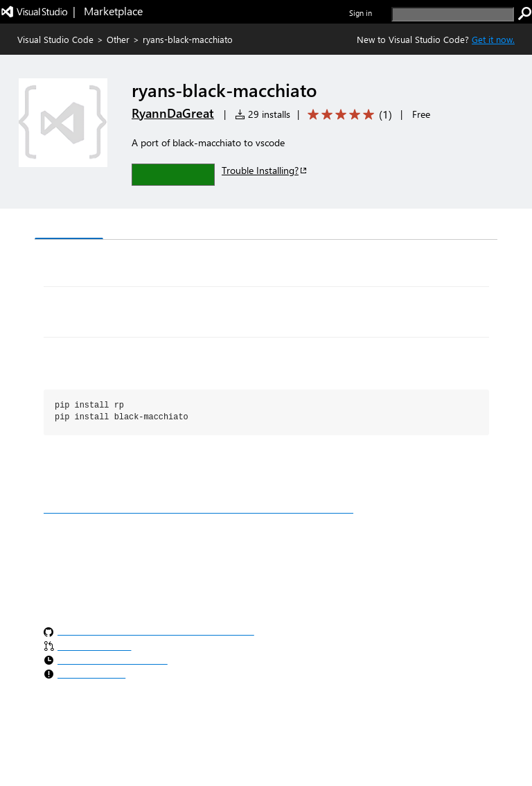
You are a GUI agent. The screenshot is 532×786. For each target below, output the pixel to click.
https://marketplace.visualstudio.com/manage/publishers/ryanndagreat (198, 509)
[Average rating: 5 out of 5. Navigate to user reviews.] (347, 115)
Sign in (361, 13)
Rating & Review (304, 226)
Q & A (228, 226)
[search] (453, 14)
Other (118, 39)
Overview (69, 225)
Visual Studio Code (55, 39)
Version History (153, 226)
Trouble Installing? (265, 170)
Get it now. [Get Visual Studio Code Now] (493, 39)
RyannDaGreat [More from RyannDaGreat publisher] (173, 113)
